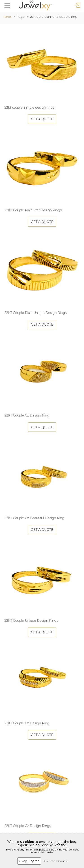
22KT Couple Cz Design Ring (27, 415)
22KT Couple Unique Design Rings (31, 621)
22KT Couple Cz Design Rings (28, 826)
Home (7, 17)
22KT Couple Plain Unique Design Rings (36, 313)
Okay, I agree (29, 861)
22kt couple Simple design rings (29, 108)
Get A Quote (42, 119)
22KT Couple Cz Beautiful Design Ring (34, 518)
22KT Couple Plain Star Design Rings (33, 210)
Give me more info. (56, 861)
